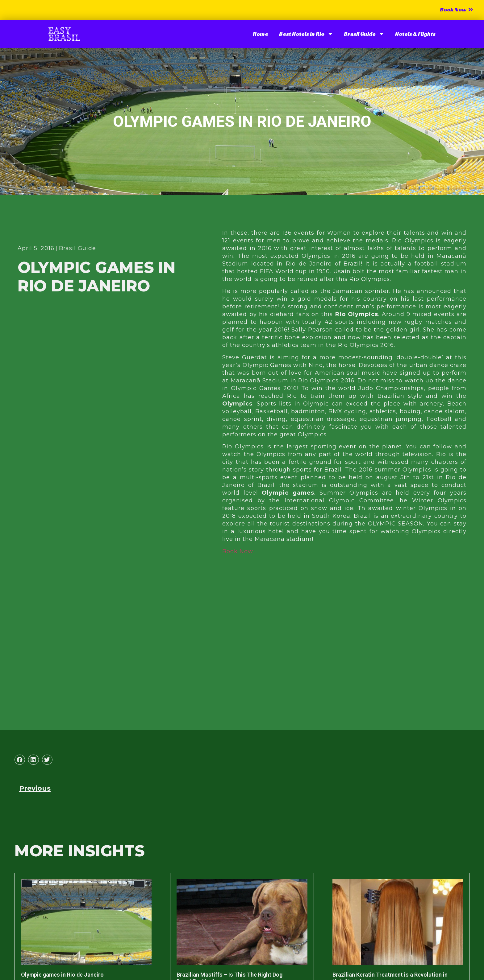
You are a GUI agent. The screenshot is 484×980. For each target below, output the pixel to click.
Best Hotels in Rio (306, 34)
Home (261, 34)
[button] (20, 760)
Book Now (238, 551)
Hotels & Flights (415, 34)
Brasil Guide (364, 34)
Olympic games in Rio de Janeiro (62, 975)
